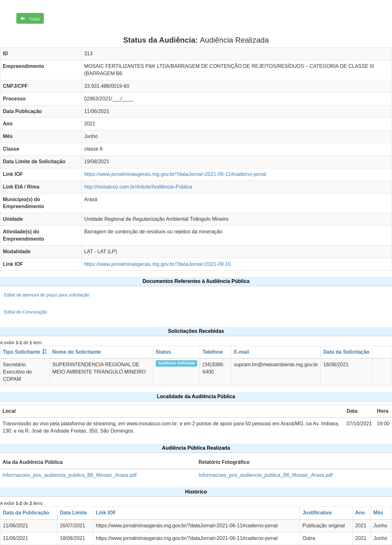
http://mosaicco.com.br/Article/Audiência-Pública (138, 187)
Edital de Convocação (26, 312)
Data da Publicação (26, 513)
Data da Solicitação (346, 352)
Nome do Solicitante (77, 352)
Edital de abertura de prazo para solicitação (47, 295)
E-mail (241, 352)
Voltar (32, 18)
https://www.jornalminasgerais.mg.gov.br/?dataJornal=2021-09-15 (158, 264)
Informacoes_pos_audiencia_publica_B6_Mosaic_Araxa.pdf (70, 475)
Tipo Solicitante (22, 352)
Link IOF (106, 513)
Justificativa (317, 513)
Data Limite (73, 513)
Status (164, 352)
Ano (360, 513)
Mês (378, 513)
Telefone (213, 352)
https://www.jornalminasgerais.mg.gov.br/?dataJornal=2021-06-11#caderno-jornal (175, 174)
